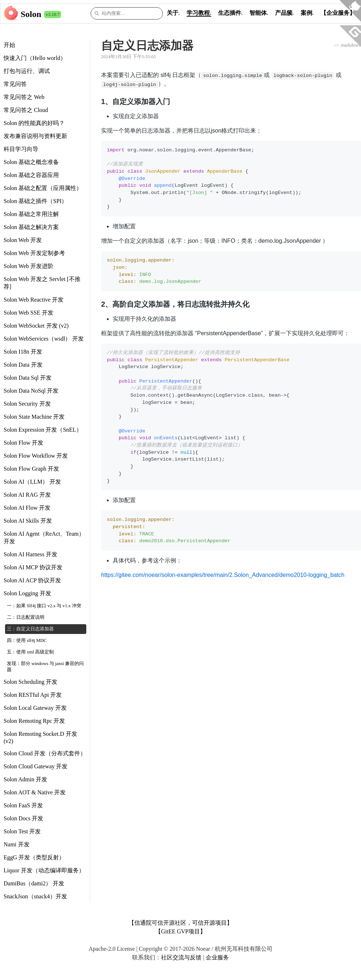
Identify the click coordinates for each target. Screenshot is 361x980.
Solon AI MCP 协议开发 (33, 567)
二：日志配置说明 (26, 617)
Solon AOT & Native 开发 (35, 792)
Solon (31, 14)
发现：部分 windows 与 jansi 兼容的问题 (45, 667)
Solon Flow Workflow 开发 (36, 456)
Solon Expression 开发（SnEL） (43, 430)
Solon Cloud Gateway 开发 (36, 766)
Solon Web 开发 (23, 240)
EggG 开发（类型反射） (34, 857)
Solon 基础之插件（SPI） (35, 201)
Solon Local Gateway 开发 (35, 708)
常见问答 (15, 84)
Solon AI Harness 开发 (31, 554)
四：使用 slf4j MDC (27, 640)
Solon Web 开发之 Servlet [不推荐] (42, 283)
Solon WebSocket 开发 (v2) (36, 326)
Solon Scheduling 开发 (31, 682)
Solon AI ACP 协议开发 (32, 580)
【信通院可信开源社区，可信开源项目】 (180, 923)
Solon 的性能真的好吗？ (34, 123)
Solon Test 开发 (22, 831)
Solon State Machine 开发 (34, 417)
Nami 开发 (17, 844)
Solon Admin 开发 (25, 779)
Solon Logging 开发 (27, 593)
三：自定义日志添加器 (30, 629)
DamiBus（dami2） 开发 (34, 883)
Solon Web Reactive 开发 (34, 300)
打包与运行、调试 (27, 71)
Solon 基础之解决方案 (31, 227)
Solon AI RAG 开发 (27, 495)
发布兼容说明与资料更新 (35, 136)
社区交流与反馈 (181, 957)
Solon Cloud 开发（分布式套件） (45, 753)
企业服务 (217, 957)
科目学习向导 (21, 149)
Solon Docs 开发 (23, 818)
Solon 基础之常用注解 (31, 214)
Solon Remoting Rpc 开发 (34, 721)
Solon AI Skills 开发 (28, 521)
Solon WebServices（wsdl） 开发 (44, 339)
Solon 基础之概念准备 (31, 162)
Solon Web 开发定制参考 (34, 253)
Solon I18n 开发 (23, 352)
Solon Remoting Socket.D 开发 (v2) (40, 737)
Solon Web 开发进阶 (29, 266)
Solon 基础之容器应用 (31, 175)
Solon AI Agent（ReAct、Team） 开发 (44, 538)
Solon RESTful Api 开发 (33, 695)
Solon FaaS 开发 (23, 805)
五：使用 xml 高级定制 (30, 652)
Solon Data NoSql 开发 (31, 391)
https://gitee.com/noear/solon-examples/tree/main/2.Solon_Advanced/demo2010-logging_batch (223, 575)
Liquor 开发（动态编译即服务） (44, 870)
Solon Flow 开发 (23, 443)
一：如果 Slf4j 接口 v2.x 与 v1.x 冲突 (44, 606)
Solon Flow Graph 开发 (31, 469)
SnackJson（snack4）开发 (35, 896)
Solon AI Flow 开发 (27, 508)
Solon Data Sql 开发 (28, 378)
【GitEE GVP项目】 (180, 931)
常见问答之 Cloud (26, 110)
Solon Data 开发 (23, 365)
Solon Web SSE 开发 (29, 313)
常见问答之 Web (24, 97)
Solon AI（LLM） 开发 (32, 482)
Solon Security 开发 (27, 404)
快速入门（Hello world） (35, 58)
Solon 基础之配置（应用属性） (43, 188)
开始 (9, 45)
